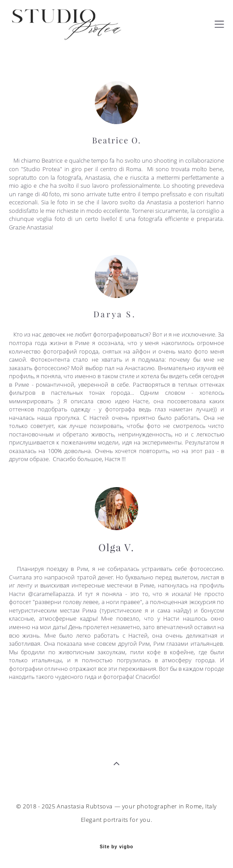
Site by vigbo (116, 847)
